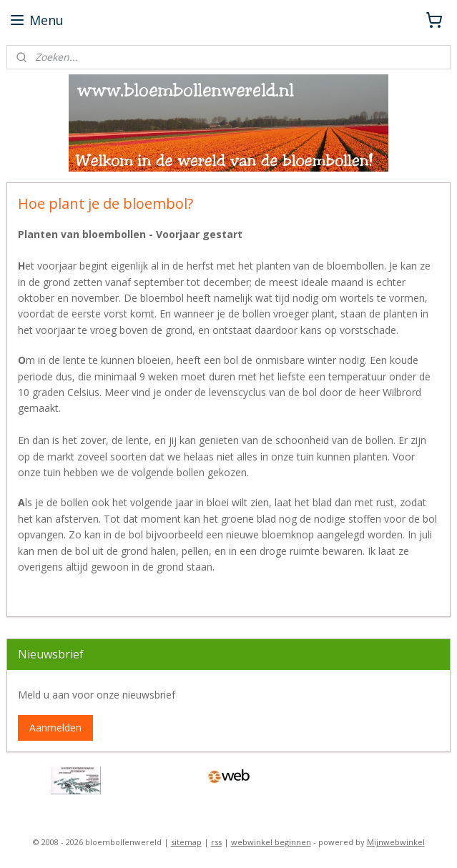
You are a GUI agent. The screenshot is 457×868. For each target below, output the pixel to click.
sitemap (186, 842)
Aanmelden (55, 728)
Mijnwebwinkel (396, 842)
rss (216, 842)
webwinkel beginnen (271, 842)
